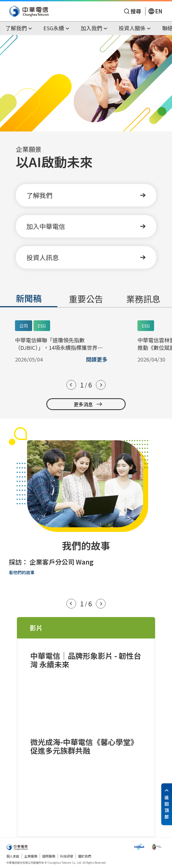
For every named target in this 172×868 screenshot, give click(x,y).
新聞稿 (29, 298)
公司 (24, 326)
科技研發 (67, 856)
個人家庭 (13, 856)
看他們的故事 (22, 572)
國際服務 (49, 856)
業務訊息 (143, 299)
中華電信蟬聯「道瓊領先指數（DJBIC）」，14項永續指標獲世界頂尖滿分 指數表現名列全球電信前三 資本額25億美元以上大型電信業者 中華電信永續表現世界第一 (61, 344)
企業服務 (31, 856)
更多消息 (88, 404)
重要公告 (86, 299)
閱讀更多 (97, 359)
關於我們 (85, 856)
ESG (42, 326)
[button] (71, 385)
